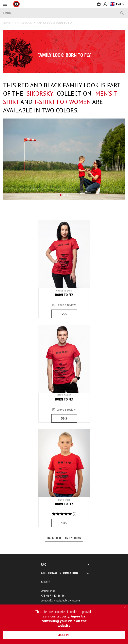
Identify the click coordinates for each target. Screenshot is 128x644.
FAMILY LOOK (24, 23)
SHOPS (46, 582)
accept (64, 635)
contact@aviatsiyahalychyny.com (60, 600)
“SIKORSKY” (40, 93)
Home (7, 23)
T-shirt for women (62, 102)
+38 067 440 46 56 (53, 596)
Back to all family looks (64, 538)
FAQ (44, 564)
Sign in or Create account (105, 4)
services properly (56, 616)
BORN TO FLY (64, 295)
